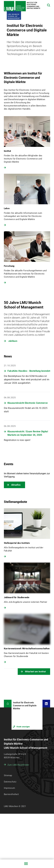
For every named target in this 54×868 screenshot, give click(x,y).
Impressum (10, 788)
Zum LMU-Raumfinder (18, 765)
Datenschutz (10, 782)
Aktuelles (16, 485)
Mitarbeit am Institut (35, 672)
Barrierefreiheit (11, 794)
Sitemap (8, 775)
